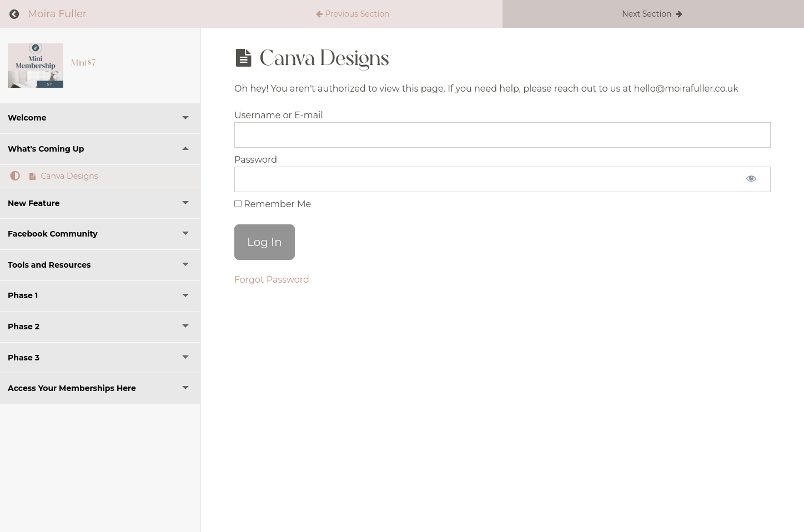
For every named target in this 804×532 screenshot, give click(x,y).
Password (256, 160)
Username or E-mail (279, 115)
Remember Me (273, 204)
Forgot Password (272, 280)
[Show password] (751, 179)
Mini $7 (83, 63)
